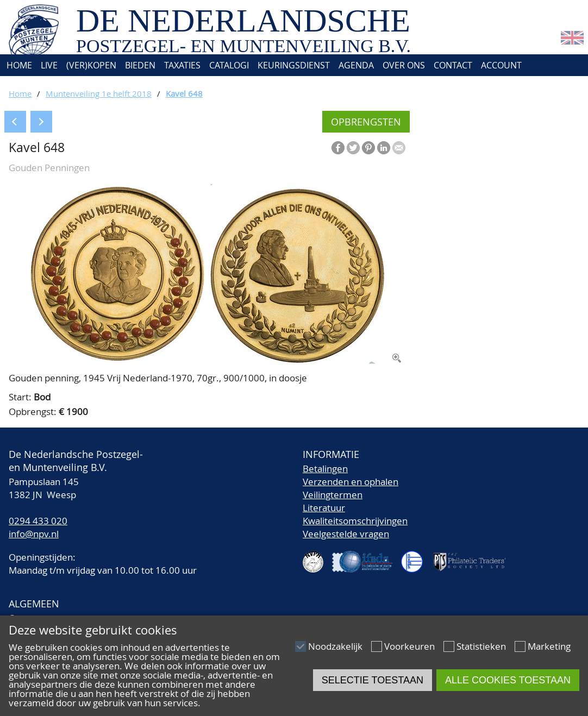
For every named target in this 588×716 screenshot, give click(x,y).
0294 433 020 (38, 521)
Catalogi (229, 65)
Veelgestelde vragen (346, 534)
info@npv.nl (34, 534)
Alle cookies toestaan (508, 680)
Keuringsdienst (294, 65)
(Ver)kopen (91, 65)
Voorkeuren (409, 646)
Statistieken (481, 646)
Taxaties (182, 65)
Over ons (404, 65)
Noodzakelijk (335, 646)
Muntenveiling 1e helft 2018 (99, 93)
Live (49, 65)
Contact (453, 65)
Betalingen (325, 469)
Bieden (140, 65)
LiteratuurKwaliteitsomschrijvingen (355, 514)
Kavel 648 (184, 93)
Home (18, 65)
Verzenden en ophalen (351, 482)
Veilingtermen (333, 495)
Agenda (356, 65)
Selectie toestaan (373, 680)
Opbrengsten (366, 122)
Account (501, 65)
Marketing (549, 646)
